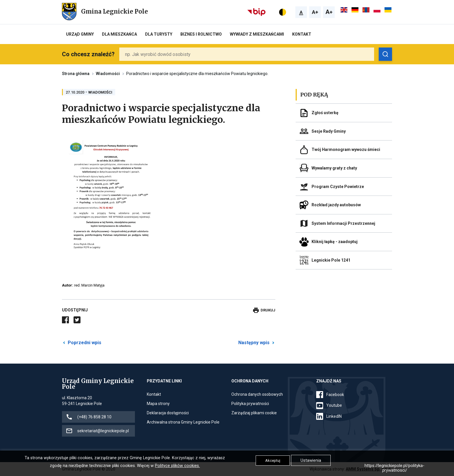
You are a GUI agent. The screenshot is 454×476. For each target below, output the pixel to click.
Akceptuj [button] (273, 461)
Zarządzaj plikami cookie (254, 413)
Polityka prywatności (250, 404)
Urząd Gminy (80, 34)
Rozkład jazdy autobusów (336, 205)
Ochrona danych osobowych (257, 394)
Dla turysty (159, 34)
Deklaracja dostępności (168, 413)
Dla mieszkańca (119, 34)
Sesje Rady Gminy (329, 131)
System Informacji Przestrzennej (343, 223)
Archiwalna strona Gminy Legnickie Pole (183, 422)
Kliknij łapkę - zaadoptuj (335, 242)
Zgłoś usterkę (325, 113)
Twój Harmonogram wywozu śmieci (346, 149)
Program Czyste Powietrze (338, 187)
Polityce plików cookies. (177, 466)
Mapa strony (158, 404)
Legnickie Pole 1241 (331, 260)
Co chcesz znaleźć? (88, 54)
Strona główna (76, 74)
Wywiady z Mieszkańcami (257, 34)
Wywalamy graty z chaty (334, 168)
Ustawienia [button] (311, 460)
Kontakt (302, 34)
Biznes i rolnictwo (201, 34)
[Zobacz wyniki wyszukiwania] (385, 54)
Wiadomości (108, 74)
